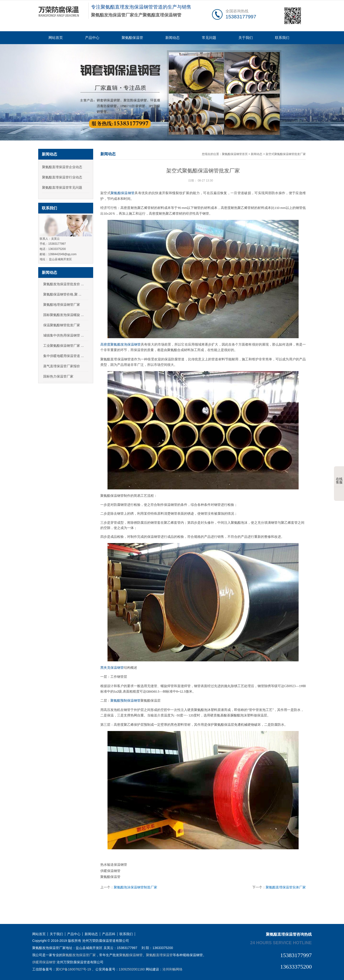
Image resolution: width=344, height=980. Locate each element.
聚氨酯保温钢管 (123, 193)
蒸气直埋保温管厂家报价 (62, 366)
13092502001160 (132, 969)
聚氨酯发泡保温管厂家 (79, 955)
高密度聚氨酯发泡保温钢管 (121, 345)
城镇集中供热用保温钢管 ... (64, 335)
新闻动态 (172, 38)
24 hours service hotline (281, 943)
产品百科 (109, 934)
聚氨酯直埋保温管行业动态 (62, 177)
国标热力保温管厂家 (58, 376)
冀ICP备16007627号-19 (73, 969)
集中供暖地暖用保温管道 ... (64, 356)
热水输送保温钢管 (114, 865)
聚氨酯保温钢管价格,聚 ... (62, 294)
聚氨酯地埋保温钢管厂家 (62, 305)
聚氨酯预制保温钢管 (125, 701)
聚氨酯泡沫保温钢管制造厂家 (135, 887)
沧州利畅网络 (172, 969)
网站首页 (56, 38)
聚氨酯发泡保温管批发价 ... (64, 284)
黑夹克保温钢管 (112, 668)
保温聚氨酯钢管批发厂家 (62, 325)
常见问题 (209, 38)
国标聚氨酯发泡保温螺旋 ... (64, 315)
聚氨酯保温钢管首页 (235, 154)
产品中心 (92, 38)
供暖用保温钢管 (44, 962)
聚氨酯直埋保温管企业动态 (62, 167)
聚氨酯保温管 (132, 38)
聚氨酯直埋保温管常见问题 (62, 187)
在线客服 (339, 477)
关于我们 (246, 38)
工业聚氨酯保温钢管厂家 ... (64, 346)
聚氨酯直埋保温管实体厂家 (286, 887)
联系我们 (282, 38)
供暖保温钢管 (110, 871)
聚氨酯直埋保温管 (159, 955)
